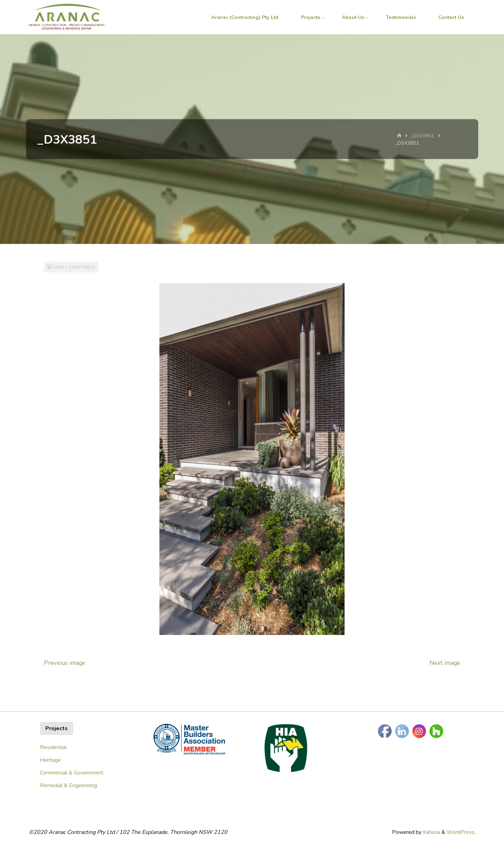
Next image (445, 663)
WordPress (461, 832)
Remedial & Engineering (68, 785)
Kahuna (431, 832)
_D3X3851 (422, 136)
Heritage (50, 760)
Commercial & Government (72, 773)
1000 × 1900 (67, 267)
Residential (53, 747)
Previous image (65, 663)
